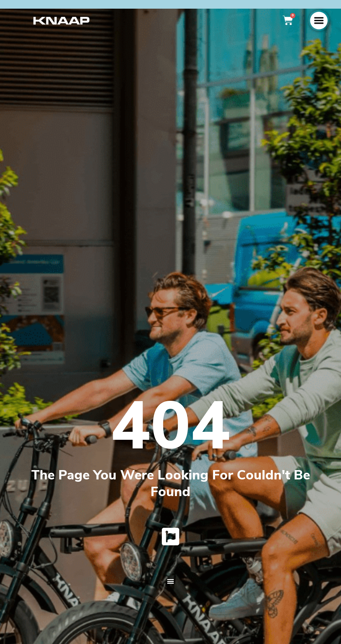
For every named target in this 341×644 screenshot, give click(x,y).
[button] (171, 583)
